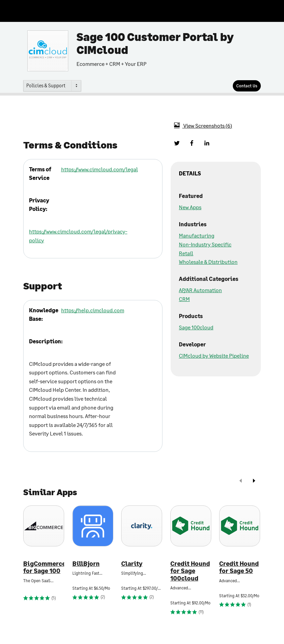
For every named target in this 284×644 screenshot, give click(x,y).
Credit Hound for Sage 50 (239, 567)
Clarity (132, 564)
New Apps (190, 207)
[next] (254, 481)
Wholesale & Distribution (208, 262)
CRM (184, 299)
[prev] (241, 481)
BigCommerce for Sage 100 (44, 567)
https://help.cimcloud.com (93, 310)
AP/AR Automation (200, 290)
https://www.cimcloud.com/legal (100, 169)
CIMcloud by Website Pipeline (214, 355)
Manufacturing (197, 235)
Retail (186, 253)
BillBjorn (86, 564)
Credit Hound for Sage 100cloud (190, 571)
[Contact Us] (247, 86)
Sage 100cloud (196, 327)
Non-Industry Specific (205, 244)
